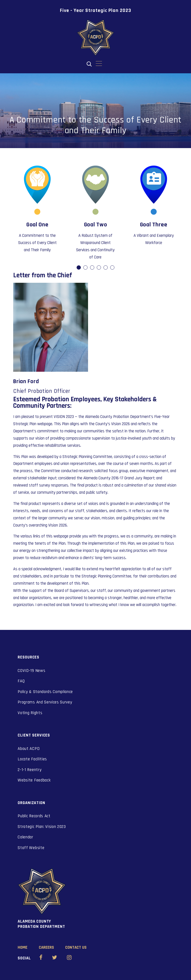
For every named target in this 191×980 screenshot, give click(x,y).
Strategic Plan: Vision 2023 (42, 827)
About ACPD (29, 749)
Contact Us (76, 947)
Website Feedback (34, 780)
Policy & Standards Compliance (45, 692)
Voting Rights (30, 713)
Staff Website (31, 848)
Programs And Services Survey (45, 702)
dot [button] (79, 268)
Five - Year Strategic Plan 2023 (96, 10)
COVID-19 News (31, 671)
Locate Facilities (32, 759)
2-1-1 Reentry (30, 770)
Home (23, 947)
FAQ (21, 681)
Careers (46, 947)
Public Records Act (34, 816)
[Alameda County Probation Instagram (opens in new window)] (69, 958)
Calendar (25, 837)
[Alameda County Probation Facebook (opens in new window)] (41, 958)
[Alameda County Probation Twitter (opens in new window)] (55, 958)
